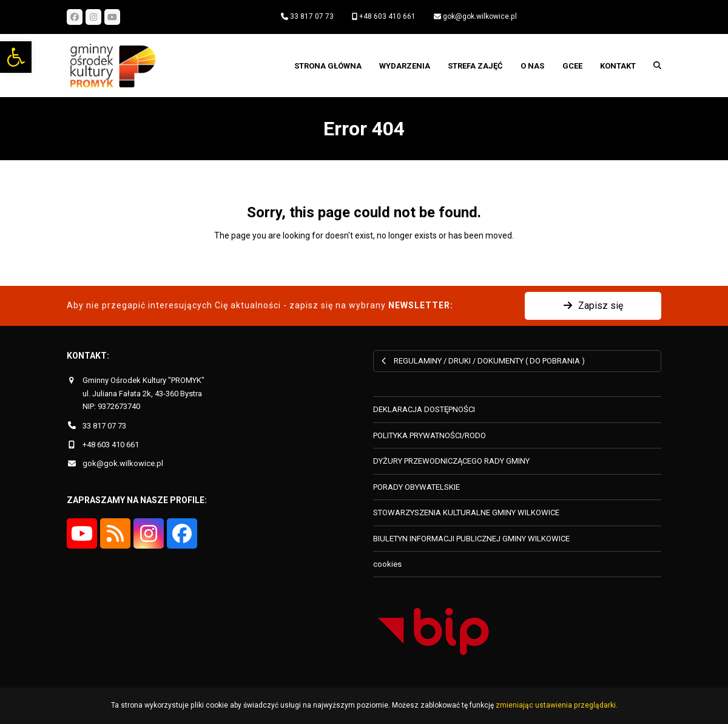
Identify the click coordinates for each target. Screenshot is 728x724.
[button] (16, 57)
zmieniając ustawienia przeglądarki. (557, 705)
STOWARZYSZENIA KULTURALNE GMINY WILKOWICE (466, 513)
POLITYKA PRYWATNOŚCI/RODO (430, 435)
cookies (387, 564)
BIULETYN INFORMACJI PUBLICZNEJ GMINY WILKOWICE (471, 539)
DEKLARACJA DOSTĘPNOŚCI (424, 409)
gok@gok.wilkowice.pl (480, 16)
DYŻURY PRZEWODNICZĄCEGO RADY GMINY (451, 461)
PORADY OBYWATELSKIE (416, 487)
